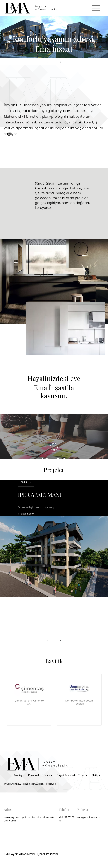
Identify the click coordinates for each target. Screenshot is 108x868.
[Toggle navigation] (96, 8)
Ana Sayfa (19, 775)
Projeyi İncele (26, 514)
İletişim (96, 775)
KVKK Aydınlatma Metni (19, 854)
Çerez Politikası (48, 854)
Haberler (84, 775)
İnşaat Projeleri (66, 775)
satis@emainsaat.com (89, 817)
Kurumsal (33, 775)
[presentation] (48, 62)
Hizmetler (48, 775)
